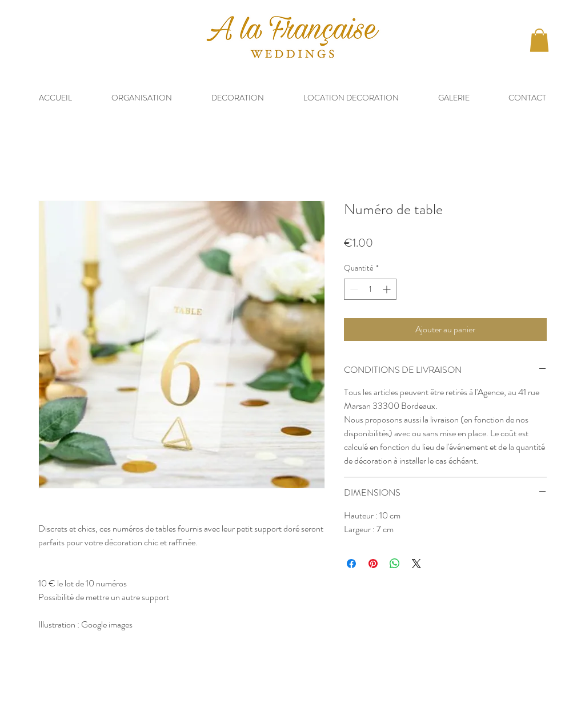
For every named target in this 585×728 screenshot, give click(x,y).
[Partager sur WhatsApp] (395, 564)
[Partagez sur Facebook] (351, 564)
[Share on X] (416, 564)
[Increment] (388, 289)
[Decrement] (353, 289)
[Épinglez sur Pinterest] (373, 564)
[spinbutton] (370, 289)
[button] (539, 40)
